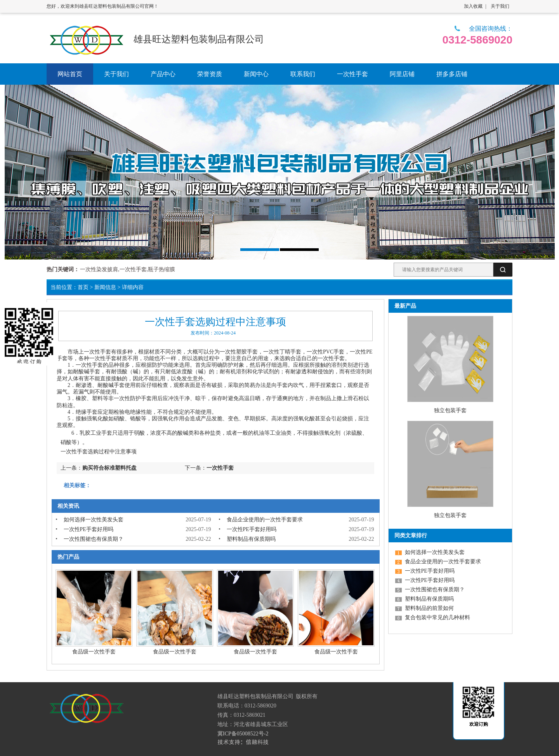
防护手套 (141, 398)
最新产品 (405, 306)
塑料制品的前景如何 (429, 608)
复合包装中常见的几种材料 (437, 618)
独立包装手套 (450, 410)
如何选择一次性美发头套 (94, 520)
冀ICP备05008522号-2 (243, 734)
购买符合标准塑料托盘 (109, 468)
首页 (83, 287)
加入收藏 (473, 6)
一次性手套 (97, 352)
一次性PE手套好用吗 (89, 529)
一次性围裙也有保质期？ (94, 539)
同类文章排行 (411, 536)
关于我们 (500, 6)
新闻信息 (105, 287)
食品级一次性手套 (94, 652)
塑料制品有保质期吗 (251, 539)
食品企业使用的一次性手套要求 (265, 520)
